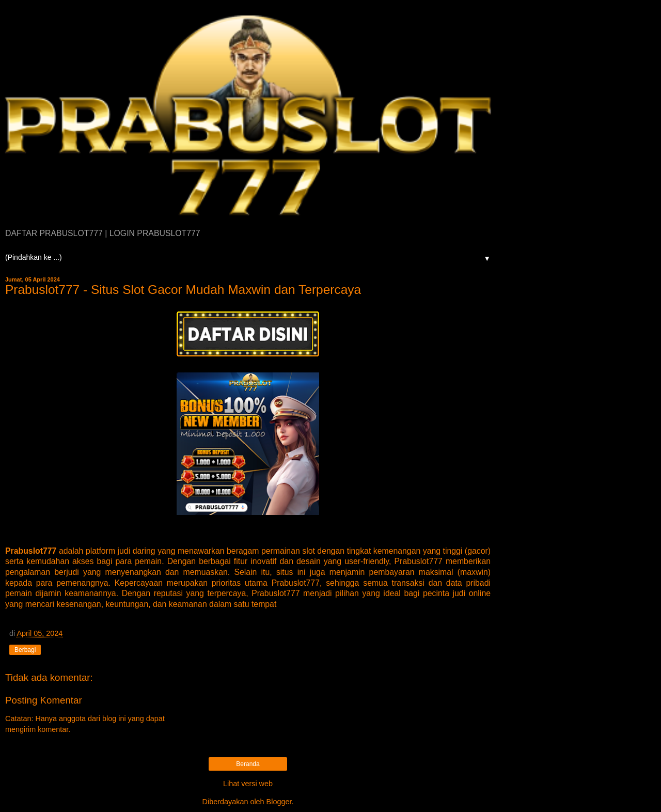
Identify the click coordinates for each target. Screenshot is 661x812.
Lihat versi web (248, 784)
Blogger (279, 802)
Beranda (248, 764)
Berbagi (25, 650)
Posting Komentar (44, 700)
